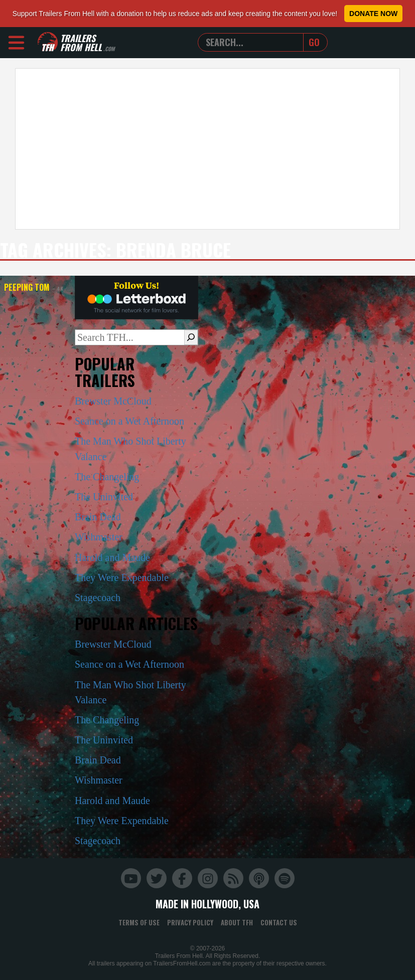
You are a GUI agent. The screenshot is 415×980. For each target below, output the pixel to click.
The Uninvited (104, 497)
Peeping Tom (34, 287)
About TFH (237, 922)
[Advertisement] (208, 149)
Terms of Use (139, 922)
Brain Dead (98, 517)
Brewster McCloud (113, 401)
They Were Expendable (122, 577)
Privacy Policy (190, 922)
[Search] (191, 337)
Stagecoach (98, 598)
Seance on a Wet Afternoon (129, 421)
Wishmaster (99, 537)
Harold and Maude (112, 557)
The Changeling (107, 477)
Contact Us (279, 922)
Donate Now (373, 14)
